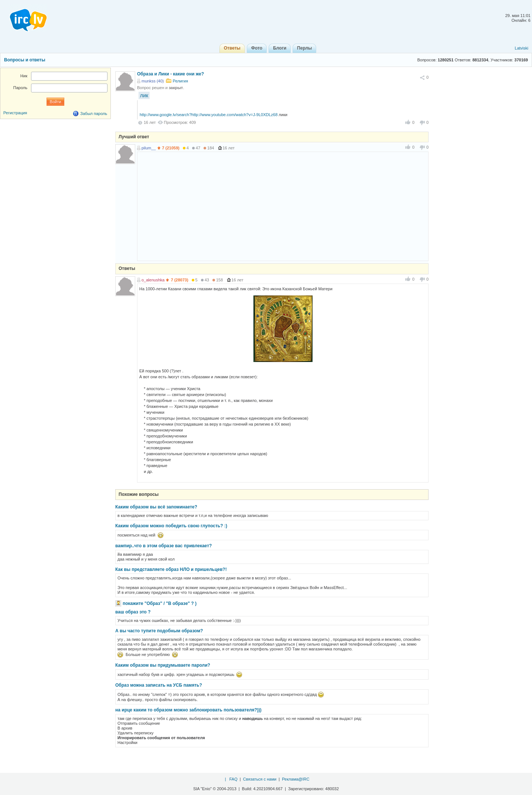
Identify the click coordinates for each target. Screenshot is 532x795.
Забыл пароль (94, 114)
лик (144, 95)
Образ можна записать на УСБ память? (159, 685)
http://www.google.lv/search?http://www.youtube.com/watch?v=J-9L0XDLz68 (209, 115)
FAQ (233, 779)
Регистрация (15, 113)
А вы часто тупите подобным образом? (159, 631)
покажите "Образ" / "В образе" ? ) (160, 603)
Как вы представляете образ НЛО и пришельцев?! (171, 569)
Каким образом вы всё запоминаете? (156, 507)
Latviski (521, 48)
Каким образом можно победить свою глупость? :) (171, 526)
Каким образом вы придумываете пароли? (163, 665)
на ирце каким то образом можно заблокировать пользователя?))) (188, 710)
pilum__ (149, 148)
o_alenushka (153, 280)
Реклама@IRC (296, 779)
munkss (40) (153, 81)
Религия (180, 81)
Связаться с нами (260, 779)
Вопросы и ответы (25, 60)
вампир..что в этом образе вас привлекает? (163, 546)
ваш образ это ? (133, 612)
